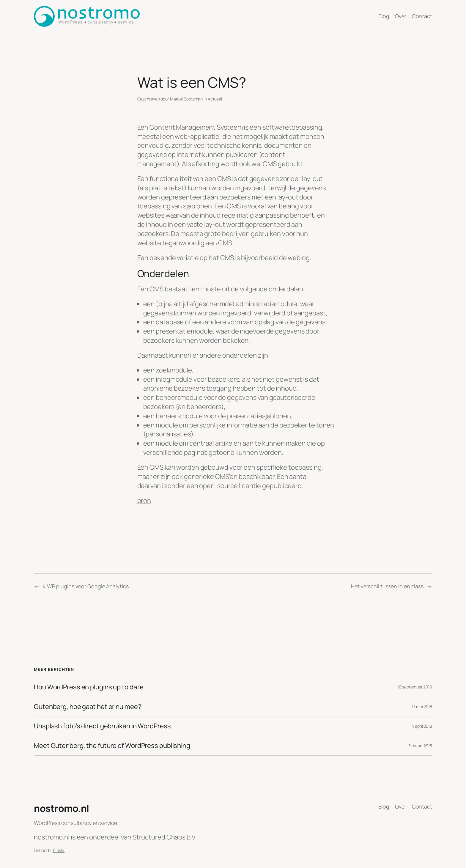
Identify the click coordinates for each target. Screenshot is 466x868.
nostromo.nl (62, 808)
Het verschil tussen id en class (387, 586)
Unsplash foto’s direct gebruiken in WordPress (102, 726)
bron (144, 501)
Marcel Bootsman (186, 99)
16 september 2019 (415, 687)
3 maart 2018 (420, 746)
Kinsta (59, 850)
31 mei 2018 (422, 706)
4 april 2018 (422, 726)
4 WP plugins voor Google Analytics (86, 586)
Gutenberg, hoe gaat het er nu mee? (88, 707)
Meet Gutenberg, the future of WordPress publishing (112, 746)
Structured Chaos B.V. (165, 837)
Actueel (215, 99)
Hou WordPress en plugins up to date (89, 687)
